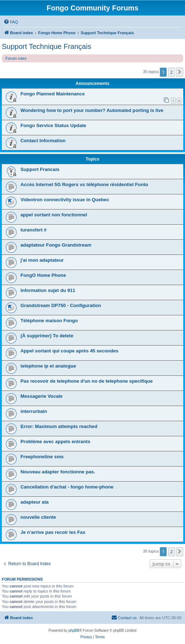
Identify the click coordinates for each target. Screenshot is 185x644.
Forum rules (16, 58)
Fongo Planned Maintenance (53, 94)
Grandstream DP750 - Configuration (61, 305)
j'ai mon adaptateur (42, 260)
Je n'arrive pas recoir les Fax (53, 532)
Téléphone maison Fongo (49, 321)
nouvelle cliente (38, 517)
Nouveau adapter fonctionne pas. (58, 472)
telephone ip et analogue (48, 366)
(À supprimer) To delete (47, 336)
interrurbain (34, 411)
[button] (180, 72)
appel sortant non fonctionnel (54, 215)
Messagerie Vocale (41, 396)
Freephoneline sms (42, 457)
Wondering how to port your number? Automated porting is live (92, 110)
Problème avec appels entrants (55, 442)
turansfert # (34, 230)
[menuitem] (11, 22)
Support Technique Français (47, 46)
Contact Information (43, 141)
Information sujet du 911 (48, 290)
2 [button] (172, 72)
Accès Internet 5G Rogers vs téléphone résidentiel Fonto (84, 184)
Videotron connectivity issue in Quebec (65, 200)
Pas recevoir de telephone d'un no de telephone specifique (87, 381)
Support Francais (40, 169)
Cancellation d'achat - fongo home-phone (67, 487)
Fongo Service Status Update (53, 125)
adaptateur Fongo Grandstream (56, 245)
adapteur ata (34, 502)
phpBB (74, 631)
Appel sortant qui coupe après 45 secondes (70, 351)
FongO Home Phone (43, 275)
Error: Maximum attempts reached (59, 426)
